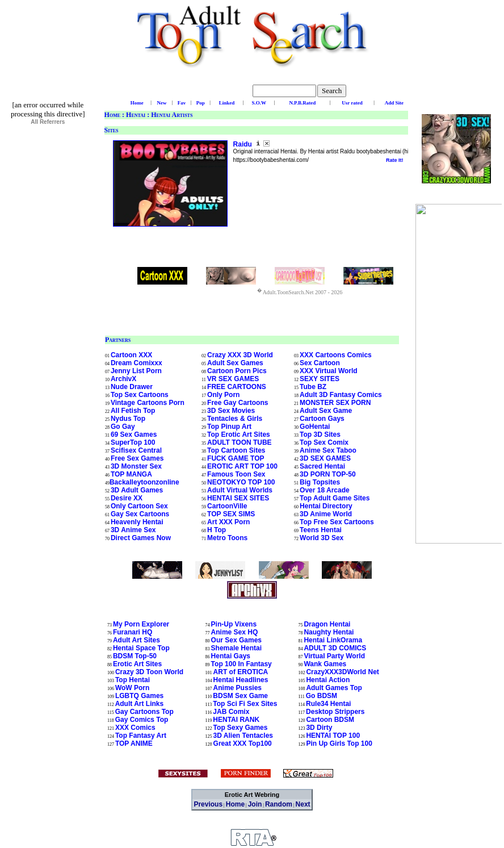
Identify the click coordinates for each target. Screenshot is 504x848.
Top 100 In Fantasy (241, 664)
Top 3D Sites (320, 435)
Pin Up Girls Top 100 (339, 743)
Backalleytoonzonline (144, 482)
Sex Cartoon (320, 363)
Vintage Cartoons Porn (148, 403)
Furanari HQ (133, 632)
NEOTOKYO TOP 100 (241, 482)
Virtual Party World (334, 656)
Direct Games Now (141, 538)
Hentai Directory (326, 506)
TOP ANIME (134, 743)
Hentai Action (328, 680)
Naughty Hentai (329, 632)
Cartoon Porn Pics (237, 371)
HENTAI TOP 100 (333, 736)
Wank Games (325, 664)
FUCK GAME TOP (236, 458)
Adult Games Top (334, 688)
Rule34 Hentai (328, 704)
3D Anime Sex (133, 530)
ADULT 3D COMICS (335, 648)
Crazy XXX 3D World (240, 355)
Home (112, 115)
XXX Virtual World (329, 371)
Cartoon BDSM (330, 720)
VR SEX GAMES (233, 379)
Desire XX (127, 498)
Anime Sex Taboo (328, 450)
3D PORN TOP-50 (327, 474)
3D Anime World (326, 514)
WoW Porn (132, 688)
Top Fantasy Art (141, 736)
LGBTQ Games (139, 696)
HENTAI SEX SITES (238, 498)
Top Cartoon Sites (236, 450)
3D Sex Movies (231, 411)
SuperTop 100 (133, 442)
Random (279, 804)
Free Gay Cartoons (238, 403)
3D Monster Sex (136, 466)
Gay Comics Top (142, 720)
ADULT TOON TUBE (240, 442)
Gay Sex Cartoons (140, 514)
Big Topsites (320, 482)
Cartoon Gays (322, 419)
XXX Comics (135, 728)
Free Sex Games (137, 458)
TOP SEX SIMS (231, 514)
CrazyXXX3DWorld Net (342, 672)
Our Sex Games (236, 640)
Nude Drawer (132, 387)
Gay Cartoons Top (144, 712)
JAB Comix (231, 712)
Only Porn (223, 395)
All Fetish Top (133, 411)
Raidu (244, 144)
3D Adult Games (137, 490)
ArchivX (123, 379)
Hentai (136, 115)
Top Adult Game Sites (335, 498)
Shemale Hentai (236, 648)
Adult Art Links (140, 704)
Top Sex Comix (324, 442)
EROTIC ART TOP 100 (242, 466)
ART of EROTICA (241, 672)
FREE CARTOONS (237, 387)
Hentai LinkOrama (333, 640)
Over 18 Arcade (325, 490)
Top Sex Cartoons (140, 395)
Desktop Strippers (335, 712)
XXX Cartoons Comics (336, 355)
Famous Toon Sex (236, 474)
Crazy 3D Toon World (149, 672)
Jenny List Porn (136, 371)
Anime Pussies (238, 688)
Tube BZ (313, 387)
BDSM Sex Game (240, 696)
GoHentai (315, 427)
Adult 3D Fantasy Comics (341, 395)
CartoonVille (227, 506)
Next (303, 804)
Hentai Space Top (141, 648)
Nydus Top (128, 419)
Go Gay (123, 427)
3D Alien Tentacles (243, 736)
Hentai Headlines (241, 680)
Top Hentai (133, 680)
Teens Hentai (321, 530)
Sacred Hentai (322, 466)
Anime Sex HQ (235, 632)
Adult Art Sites (136, 640)
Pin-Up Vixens (234, 624)
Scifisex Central (136, 450)
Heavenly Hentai (137, 522)
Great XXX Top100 (243, 743)
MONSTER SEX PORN (335, 403)
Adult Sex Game (326, 411)
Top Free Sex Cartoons (337, 522)
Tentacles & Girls (235, 419)
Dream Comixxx (136, 363)
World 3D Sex (322, 538)
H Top (217, 530)
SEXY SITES (320, 379)
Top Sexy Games (241, 728)
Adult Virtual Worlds (240, 490)
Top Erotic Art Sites (239, 435)
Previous (208, 804)
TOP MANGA (131, 474)
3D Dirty (319, 728)
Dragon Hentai (327, 624)
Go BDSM (322, 696)
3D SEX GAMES (325, 458)
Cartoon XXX (131, 355)
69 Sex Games (134, 435)
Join (255, 804)
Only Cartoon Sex (139, 506)
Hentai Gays (231, 656)
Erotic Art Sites (137, 664)
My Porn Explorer (141, 624)
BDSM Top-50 (135, 656)
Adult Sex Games (235, 363)
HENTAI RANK (236, 720)
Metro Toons (227, 538)
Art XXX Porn (228, 522)
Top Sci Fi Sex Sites (245, 704)
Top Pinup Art (229, 427)
